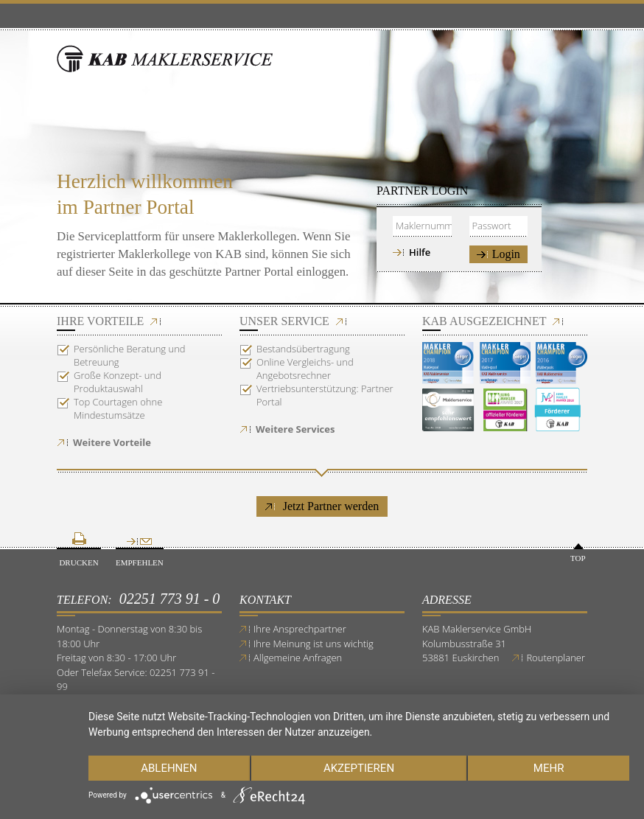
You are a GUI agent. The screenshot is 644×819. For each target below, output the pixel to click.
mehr (549, 768)
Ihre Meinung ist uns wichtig (314, 644)
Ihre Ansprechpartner (300, 629)
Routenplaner (556, 658)
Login (498, 254)
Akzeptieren (359, 768)
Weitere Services (295, 429)
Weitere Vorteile (112, 442)
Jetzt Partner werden (322, 506)
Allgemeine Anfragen (298, 658)
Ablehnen (169, 768)
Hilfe (420, 252)
